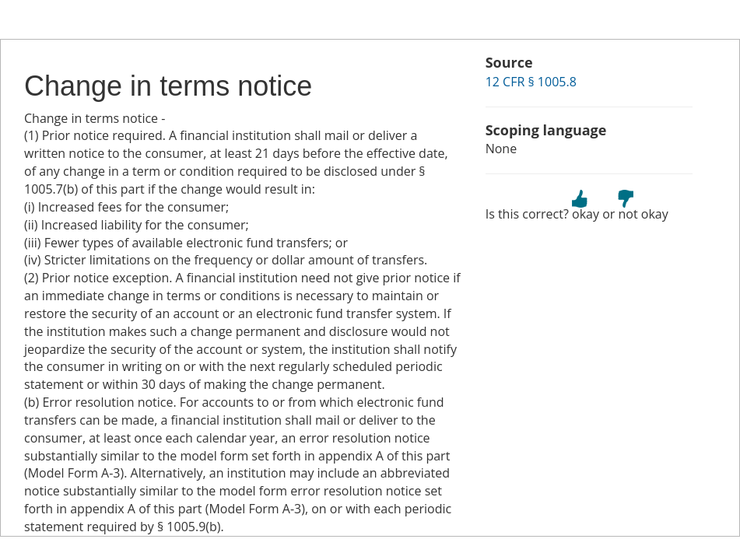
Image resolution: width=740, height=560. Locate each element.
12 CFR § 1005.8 (531, 82)
